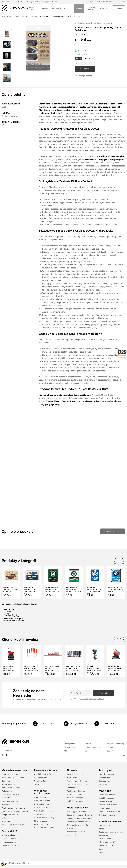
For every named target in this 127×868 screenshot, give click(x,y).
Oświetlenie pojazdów (108, 795)
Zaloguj (119, 8)
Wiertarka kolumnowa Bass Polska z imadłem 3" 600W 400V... (94, 668)
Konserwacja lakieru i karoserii (79, 822)
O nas (87, 751)
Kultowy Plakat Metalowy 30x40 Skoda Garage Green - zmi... (74, 590)
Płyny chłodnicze (41, 824)
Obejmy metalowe (41, 781)
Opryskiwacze (105, 781)
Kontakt (67, 8)
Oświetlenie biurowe (107, 815)
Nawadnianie (104, 778)
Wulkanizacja (7, 791)
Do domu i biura (73, 835)
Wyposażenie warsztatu (14, 770)
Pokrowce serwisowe (10, 774)
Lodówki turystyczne (75, 801)
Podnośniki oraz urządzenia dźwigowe (13, 779)
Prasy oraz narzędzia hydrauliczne (10, 803)
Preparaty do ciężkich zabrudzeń (80, 818)
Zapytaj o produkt (83, 76)
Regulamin (84, 699)
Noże (4, 818)
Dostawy (109, 747)
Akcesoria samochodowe (77, 781)
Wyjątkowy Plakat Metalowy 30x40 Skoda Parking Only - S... (53, 590)
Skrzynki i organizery (75, 774)
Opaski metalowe (41, 778)
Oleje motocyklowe (42, 804)
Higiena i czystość (9, 842)
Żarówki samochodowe (76, 798)
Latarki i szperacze (107, 798)
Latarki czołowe (105, 802)
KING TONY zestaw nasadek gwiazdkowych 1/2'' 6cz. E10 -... (52, 668)
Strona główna (31, 8)
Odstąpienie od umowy (115, 744)
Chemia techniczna (107, 846)
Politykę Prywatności (96, 699)
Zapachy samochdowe (76, 832)
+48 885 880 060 (106, 2)
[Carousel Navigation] (118, 561)
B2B (65, 751)
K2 (85, 35)
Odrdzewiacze (105, 825)
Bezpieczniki (72, 778)
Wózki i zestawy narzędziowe (13, 808)
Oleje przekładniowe (42, 801)
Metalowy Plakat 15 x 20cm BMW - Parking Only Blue (116, 590)
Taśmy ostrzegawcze (10, 845)
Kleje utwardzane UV (107, 842)
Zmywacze (103, 836)
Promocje (79, 8)
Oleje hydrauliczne (41, 808)
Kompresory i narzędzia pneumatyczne (11, 796)
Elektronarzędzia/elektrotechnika (15, 811)
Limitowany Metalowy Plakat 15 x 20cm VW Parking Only (95, 590)
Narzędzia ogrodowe (107, 774)
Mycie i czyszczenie (77, 808)
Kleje (101, 852)
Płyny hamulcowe (41, 821)
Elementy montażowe (46, 770)
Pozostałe (34, 16)
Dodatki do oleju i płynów (44, 828)
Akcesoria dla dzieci (75, 795)
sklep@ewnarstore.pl (79, 724)
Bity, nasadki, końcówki (11, 788)
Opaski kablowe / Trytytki (44, 774)
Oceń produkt (113, 531)
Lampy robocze (105, 808)
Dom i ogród (106, 770)
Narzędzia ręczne (9, 784)
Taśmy (37, 784)
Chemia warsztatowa (110, 822)
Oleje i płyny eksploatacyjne (42, 792)
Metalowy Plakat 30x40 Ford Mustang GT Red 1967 (11, 590)
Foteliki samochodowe (76, 791)
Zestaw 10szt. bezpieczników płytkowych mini (9, 668)
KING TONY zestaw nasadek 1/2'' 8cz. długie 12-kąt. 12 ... (73, 668)
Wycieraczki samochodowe (78, 784)
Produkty (44, 8)
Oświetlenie (105, 791)
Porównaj (55, 8)
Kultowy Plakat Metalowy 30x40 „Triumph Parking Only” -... (30, 590)
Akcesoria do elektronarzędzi (13, 825)
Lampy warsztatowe (10, 815)
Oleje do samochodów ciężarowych (43, 813)
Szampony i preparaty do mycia (79, 815)
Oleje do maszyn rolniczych (45, 818)
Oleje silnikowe (40, 797)
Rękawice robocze (9, 835)
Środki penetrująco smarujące (111, 832)
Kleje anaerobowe (106, 839)
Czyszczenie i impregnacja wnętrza (77, 827)
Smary (102, 829)
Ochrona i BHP (9, 831)
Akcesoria (26, 16)
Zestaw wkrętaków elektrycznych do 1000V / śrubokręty (31, 668)
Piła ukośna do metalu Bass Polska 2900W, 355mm (115, 668)
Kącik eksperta (69, 747)
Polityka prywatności (93, 747)
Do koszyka (85, 69)
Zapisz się (104, 693)
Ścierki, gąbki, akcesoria (76, 812)
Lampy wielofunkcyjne (108, 805)
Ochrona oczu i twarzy (11, 839)
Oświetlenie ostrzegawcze (109, 812)
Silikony (102, 849)
